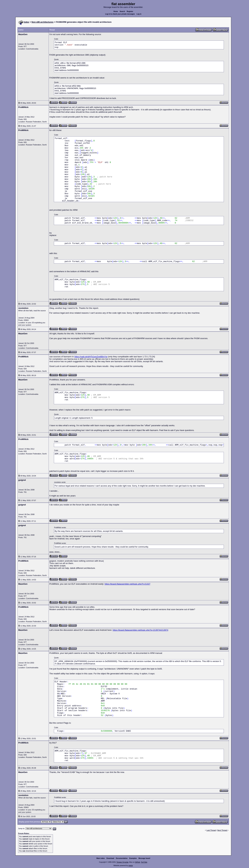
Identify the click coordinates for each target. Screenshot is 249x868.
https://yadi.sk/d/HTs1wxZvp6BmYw (91, 357)
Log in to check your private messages (120, 14)
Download (110, 858)
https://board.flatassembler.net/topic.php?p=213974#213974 (141, 630)
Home (116, 11)
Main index (101, 858)
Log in (139, 14)
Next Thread (222, 830)
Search (122, 11)
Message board (144, 858)
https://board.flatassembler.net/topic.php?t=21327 (127, 584)
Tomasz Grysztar (122, 862)
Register (130, 11)
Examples (133, 858)
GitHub (137, 862)
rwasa (131, 866)
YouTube (144, 862)
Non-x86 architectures (43, 22)
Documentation (122, 858)
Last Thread (211, 830)
